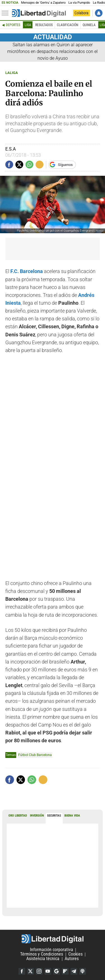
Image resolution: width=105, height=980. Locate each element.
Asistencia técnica (43, 959)
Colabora (81, 13)
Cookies (75, 954)
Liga (28, 25)
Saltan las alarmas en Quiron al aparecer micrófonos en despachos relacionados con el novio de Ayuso (53, 51)
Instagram (39, 971)
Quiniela (89, 25)
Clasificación (67, 25)
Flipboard (65, 971)
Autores (72, 959)
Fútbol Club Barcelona (35, 755)
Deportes (13, 25)
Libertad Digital (53, 939)
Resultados (44, 25)
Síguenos (65, 165)
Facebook (22, 971)
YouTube (48, 971)
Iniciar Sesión (99, 13)
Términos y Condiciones (42, 954)
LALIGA (12, 73)
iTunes (83, 971)
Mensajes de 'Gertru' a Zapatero (43, 3)
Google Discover (57, 971)
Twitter (31, 971)
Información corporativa (52, 950)
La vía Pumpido (79, 3)
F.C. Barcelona (27, 271)
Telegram (74, 971)
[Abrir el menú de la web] (6, 13)
